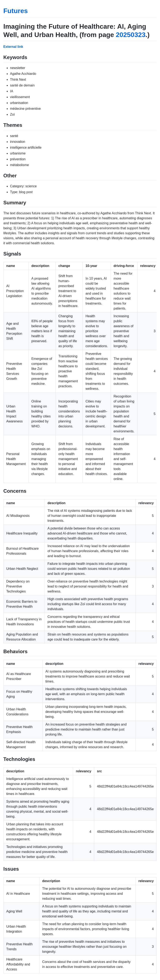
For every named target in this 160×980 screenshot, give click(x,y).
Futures (16, 11)
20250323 (131, 35)
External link (13, 47)
